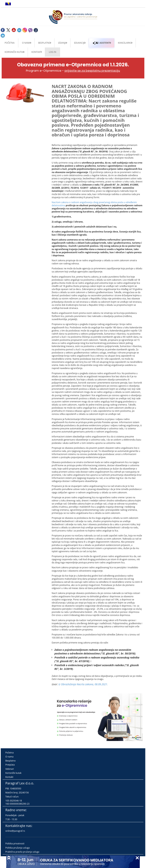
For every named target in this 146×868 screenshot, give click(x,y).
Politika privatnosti (15, 844)
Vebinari (10, 769)
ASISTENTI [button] (102, 43)
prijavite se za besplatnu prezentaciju (92, 71)
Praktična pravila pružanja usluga (22, 852)
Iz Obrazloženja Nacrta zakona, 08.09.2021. (83, 684)
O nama (26, 43)
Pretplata (10, 765)
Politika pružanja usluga (18, 848)
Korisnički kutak (13, 773)
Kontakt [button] (36, 52)
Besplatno (44, 43)
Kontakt (9, 777)
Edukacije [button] (80, 43)
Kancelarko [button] (125, 43)
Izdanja (62, 43)
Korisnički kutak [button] (14, 52)
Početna (10, 43)
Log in (52, 52)
